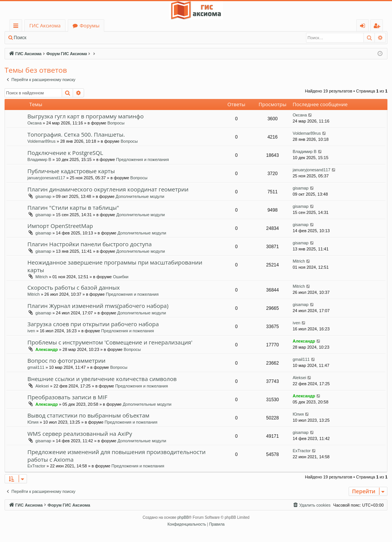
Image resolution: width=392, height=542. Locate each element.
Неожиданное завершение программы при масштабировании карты (115, 266)
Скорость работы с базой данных (74, 287)
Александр (47, 349)
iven (31, 331)
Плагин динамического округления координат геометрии (108, 189)
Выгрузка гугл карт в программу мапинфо (86, 116)
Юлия (33, 422)
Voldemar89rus (41, 141)
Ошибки (121, 277)
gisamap (43, 196)
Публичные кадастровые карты (71, 171)
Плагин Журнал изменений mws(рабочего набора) (98, 306)
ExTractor (36, 466)
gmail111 (36, 367)
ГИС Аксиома (45, 26)
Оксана (34, 123)
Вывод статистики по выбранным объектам (88, 415)
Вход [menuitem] (364, 27)
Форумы (89, 26)
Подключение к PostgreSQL (65, 153)
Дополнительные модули (140, 196)
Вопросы (116, 123)
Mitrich (41, 277)
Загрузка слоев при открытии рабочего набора (93, 324)
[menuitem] (311, 505)
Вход (43, 38)
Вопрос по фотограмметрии (66, 360)
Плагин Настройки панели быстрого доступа (90, 244)
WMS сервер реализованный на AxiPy (80, 434)
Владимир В (39, 159)
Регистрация (72, 38)
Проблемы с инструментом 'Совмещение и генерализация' (110, 342)
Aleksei (42, 386)
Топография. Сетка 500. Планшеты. (76, 134)
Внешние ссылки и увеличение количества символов (102, 379)
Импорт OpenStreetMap (60, 226)
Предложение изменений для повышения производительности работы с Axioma (116, 455)
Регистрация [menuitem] (378, 27)
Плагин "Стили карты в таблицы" (73, 207)
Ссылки (17, 27)
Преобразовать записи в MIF (67, 397)
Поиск (20, 38)
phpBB (183, 517)
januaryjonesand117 (46, 178)
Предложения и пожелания (143, 159)
